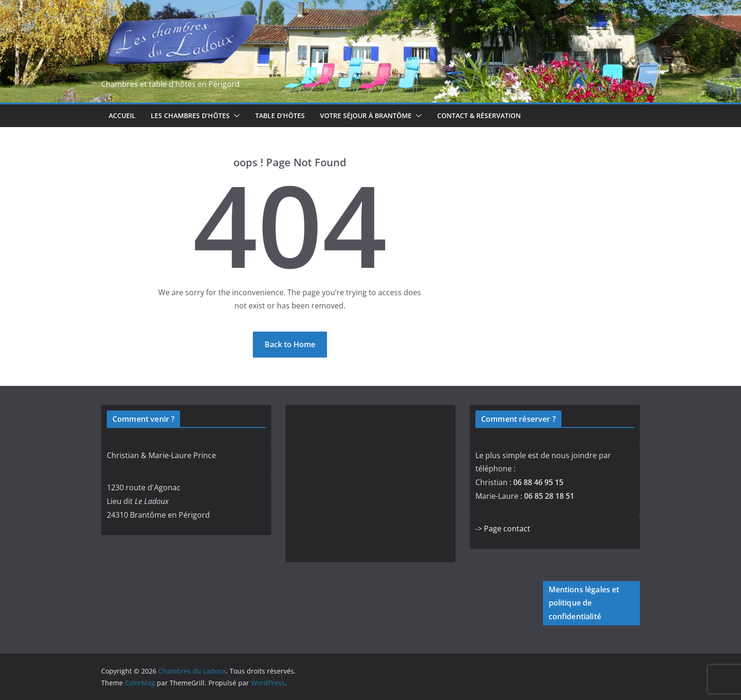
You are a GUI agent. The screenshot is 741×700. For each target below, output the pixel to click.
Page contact (507, 529)
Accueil (122, 115)
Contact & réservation (479, 115)
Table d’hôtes (280, 115)
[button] (235, 116)
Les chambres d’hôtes (190, 115)
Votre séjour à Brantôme (366, 115)
